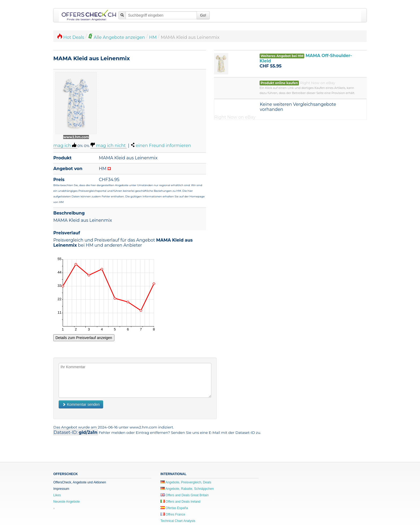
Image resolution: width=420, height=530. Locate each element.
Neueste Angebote (67, 502)
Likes (57, 495)
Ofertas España (174, 508)
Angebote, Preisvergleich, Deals (186, 482)
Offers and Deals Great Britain (185, 495)
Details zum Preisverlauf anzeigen (84, 338)
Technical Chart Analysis (178, 521)
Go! (203, 15)
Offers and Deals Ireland (180, 502)
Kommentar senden (81, 404)
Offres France (173, 514)
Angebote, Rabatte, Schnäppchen (187, 489)
